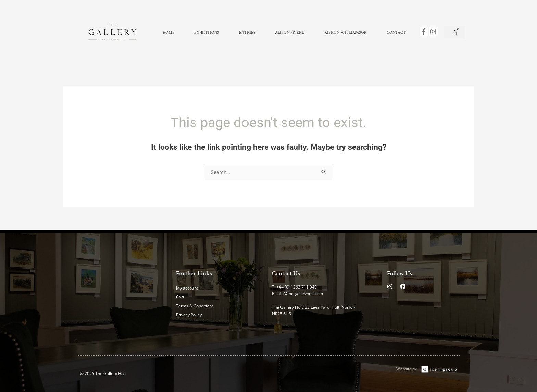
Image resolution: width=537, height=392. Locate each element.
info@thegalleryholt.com (300, 293)
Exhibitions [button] (207, 32)
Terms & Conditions (195, 306)
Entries (247, 32)
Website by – (409, 369)
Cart (180, 297)
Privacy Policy (189, 315)
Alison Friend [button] (290, 32)
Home (169, 32)
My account (187, 288)
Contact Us (286, 274)
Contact (396, 32)
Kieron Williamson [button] (346, 32)
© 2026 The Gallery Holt (103, 374)
